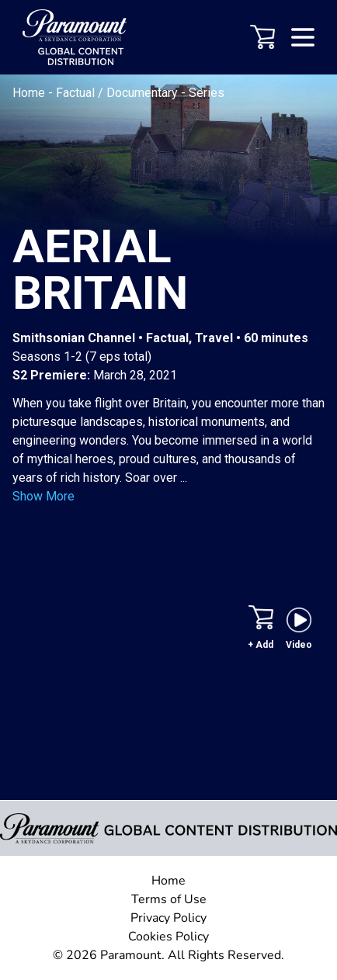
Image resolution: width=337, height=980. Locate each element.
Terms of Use (169, 899)
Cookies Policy (168, 937)
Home (30, 93)
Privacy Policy (168, 918)
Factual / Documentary (118, 93)
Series (207, 93)
